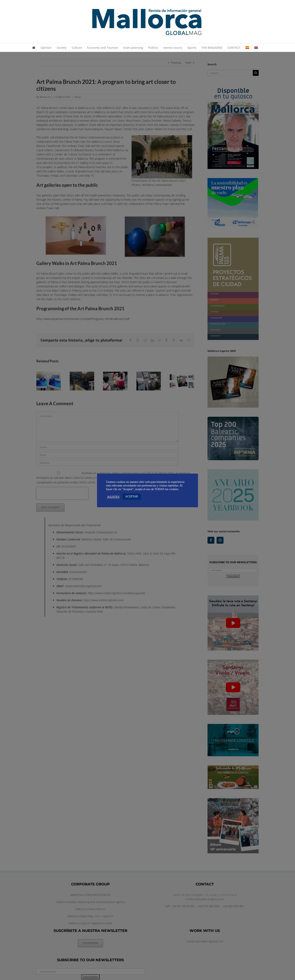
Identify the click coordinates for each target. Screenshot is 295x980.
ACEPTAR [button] (132, 496)
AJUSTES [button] (113, 497)
